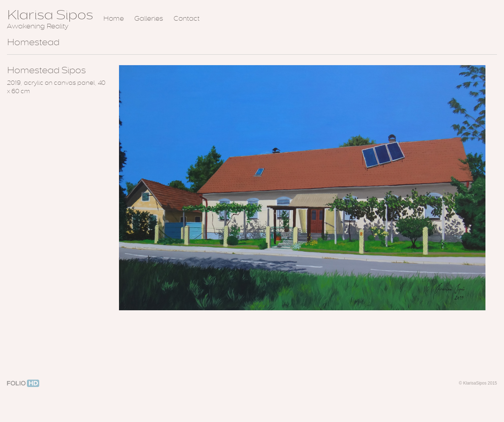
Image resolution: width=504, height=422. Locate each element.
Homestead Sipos (46, 70)
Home (114, 19)
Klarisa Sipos (50, 15)
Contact (187, 19)
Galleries (149, 19)
